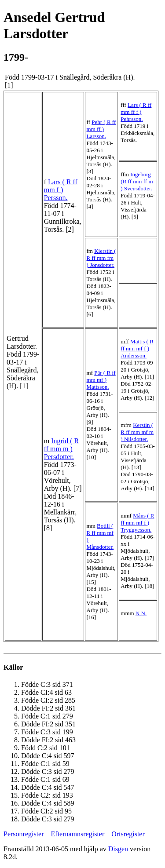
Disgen (118, 849)
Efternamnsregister (79, 834)
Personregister (25, 834)
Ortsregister (128, 834)
